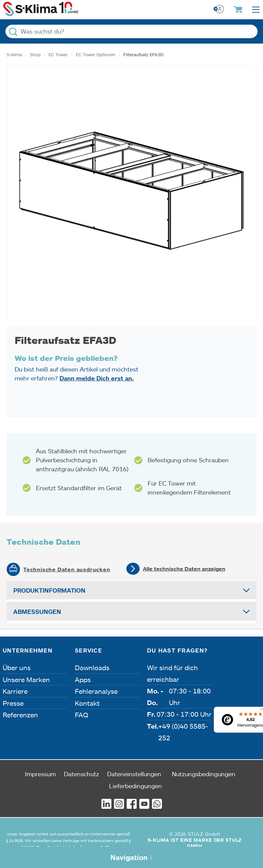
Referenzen (20, 715)
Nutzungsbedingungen (204, 774)
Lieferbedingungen (135, 786)
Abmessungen (37, 612)
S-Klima (14, 55)
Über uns (17, 667)
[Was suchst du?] (131, 31)
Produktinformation (49, 590)
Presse (13, 703)
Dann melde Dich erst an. (97, 378)
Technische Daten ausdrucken (67, 569)
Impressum (40, 774)
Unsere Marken (26, 679)
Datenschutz (81, 774)
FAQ (81, 715)
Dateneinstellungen (134, 774)
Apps (83, 679)
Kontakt (87, 703)
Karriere (15, 691)
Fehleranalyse (96, 691)
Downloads (92, 667)
